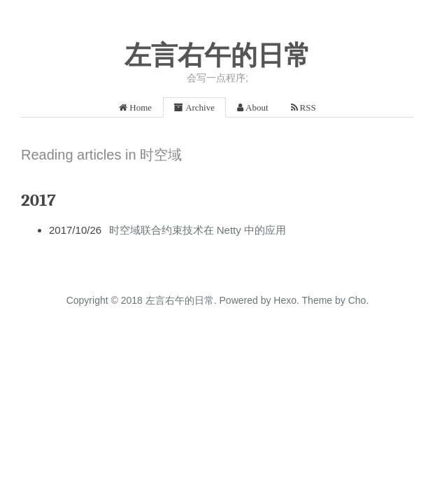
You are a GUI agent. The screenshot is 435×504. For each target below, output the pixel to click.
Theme (316, 300)
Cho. (357, 300)
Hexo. (285, 300)
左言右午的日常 (217, 55)
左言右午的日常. (181, 300)
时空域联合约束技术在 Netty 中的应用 (198, 230)
